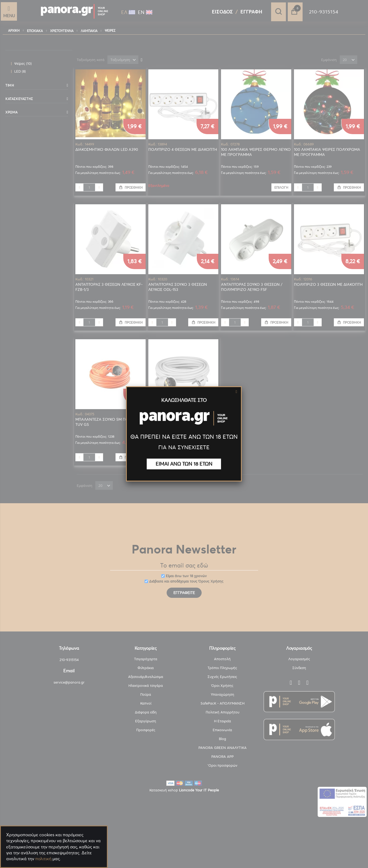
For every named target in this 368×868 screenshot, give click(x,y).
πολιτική (43, 859)
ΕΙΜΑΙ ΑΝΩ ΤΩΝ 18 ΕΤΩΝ (184, 464)
